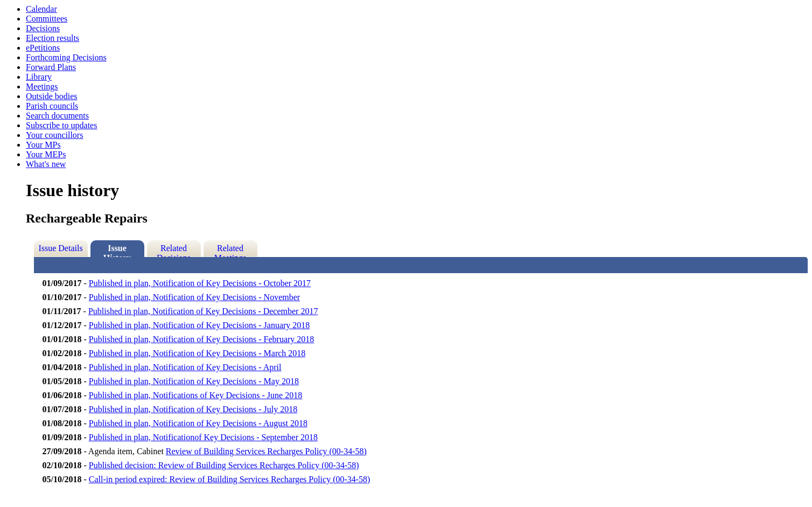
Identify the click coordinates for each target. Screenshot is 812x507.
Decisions (43, 28)
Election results (52, 38)
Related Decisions (174, 250)
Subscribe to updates (61, 125)
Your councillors (54, 135)
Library (39, 77)
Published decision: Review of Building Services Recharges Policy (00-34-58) (224, 465)
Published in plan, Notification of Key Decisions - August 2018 (198, 423)
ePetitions (43, 48)
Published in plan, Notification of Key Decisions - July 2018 (193, 409)
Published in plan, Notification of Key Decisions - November (194, 297)
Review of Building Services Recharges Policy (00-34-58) (266, 451)
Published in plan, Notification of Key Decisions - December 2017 (203, 311)
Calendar (41, 9)
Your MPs (43, 145)
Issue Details (60, 248)
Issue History (117, 250)
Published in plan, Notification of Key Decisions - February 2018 (202, 339)
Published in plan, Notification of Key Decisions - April (185, 367)
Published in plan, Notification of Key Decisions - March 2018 (197, 353)
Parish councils (52, 106)
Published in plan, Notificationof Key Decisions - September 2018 (203, 437)
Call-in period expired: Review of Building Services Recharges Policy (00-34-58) (230, 479)
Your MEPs (46, 154)
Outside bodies (52, 96)
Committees (47, 19)
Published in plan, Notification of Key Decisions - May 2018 (194, 381)
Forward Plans (51, 67)
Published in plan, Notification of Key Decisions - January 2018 (199, 325)
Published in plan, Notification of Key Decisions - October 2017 (200, 283)
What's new (46, 164)
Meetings (42, 86)
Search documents (57, 116)
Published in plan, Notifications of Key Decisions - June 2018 (195, 395)
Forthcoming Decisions (66, 57)
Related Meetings (230, 250)
